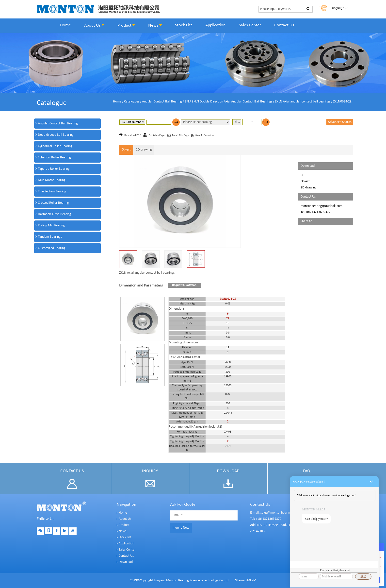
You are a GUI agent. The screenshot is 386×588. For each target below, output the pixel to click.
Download (126, 562)
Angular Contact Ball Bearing (162, 102)
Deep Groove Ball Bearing (56, 135)
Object (126, 150)
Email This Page (181, 135)
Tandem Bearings (50, 237)
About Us (94, 25)
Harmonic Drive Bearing (55, 214)
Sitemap (241, 580)
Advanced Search (340, 122)
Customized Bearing (52, 248)
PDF (303, 175)
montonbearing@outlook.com (322, 206)
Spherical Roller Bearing (54, 158)
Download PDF (133, 135)
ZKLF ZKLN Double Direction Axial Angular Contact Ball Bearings (228, 102)
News (155, 25)
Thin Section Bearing (52, 192)
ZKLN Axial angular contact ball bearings (303, 102)
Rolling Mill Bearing (51, 226)
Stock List (184, 25)
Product (126, 25)
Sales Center (250, 25)
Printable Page (157, 135)
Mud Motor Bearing (52, 180)
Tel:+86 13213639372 (315, 212)
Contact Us (284, 25)
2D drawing (144, 150)
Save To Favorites (205, 135)
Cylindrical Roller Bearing (55, 146)
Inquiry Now (181, 528)
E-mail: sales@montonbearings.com (275, 513)
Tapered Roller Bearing (54, 169)
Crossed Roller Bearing (53, 203)
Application (215, 25)
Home (65, 25)
